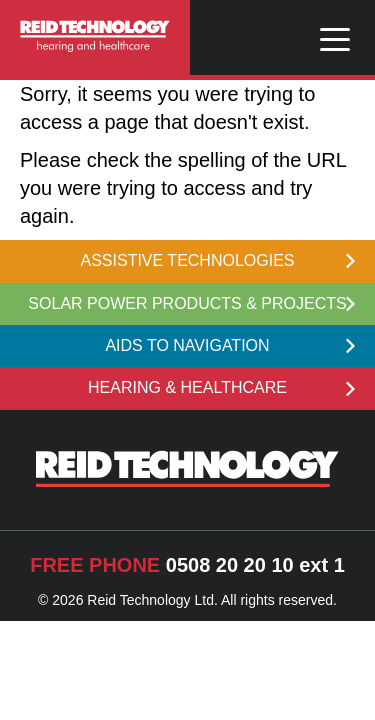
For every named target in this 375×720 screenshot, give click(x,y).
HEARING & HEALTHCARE (221, 387)
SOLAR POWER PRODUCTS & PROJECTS (191, 303)
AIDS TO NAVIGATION (230, 345)
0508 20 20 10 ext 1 (187, 565)
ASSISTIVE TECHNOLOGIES (218, 260)
